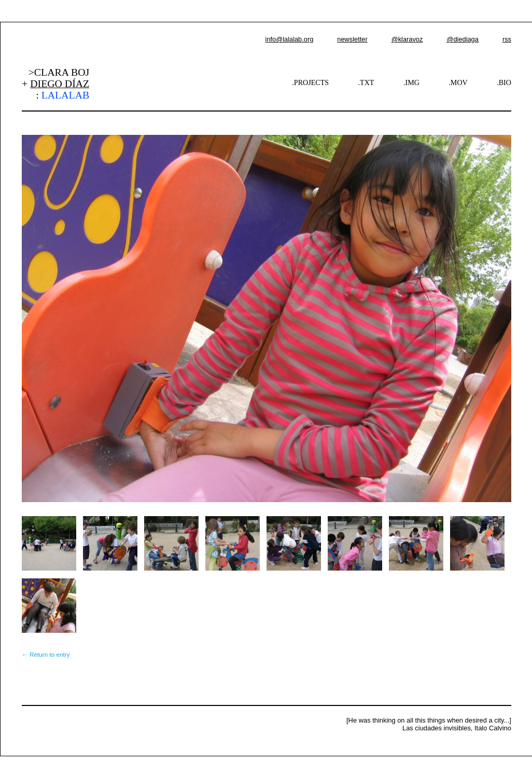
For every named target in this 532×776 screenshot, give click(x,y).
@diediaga (462, 39)
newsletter (352, 39)
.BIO (504, 82)
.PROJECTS (310, 82)
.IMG (411, 82)
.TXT (366, 82)
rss (507, 39)
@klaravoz (407, 39)
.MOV (458, 82)
